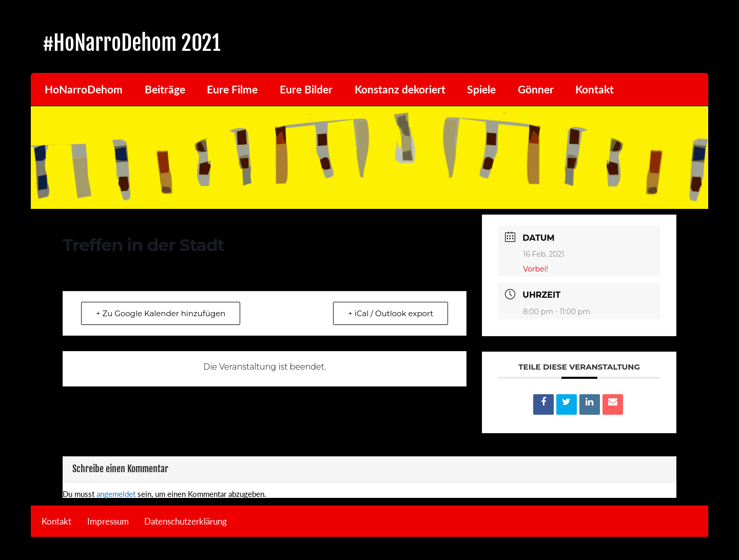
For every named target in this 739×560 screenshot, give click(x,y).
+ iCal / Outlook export (391, 313)
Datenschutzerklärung (186, 522)
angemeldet (116, 494)
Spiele (481, 89)
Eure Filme (232, 89)
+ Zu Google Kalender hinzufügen (161, 313)
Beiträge (165, 89)
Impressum (108, 522)
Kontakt (595, 89)
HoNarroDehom (84, 89)
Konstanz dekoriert (400, 89)
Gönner (536, 89)
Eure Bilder (306, 89)
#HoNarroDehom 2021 (132, 43)
